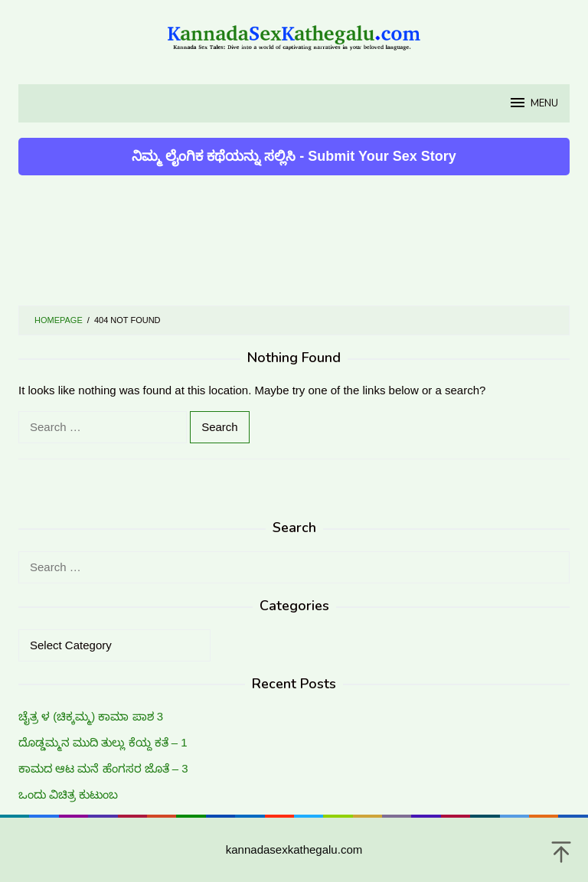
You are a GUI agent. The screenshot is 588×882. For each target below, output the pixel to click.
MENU (533, 103)
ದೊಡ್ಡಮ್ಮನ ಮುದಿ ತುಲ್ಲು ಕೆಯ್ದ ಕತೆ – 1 (103, 742)
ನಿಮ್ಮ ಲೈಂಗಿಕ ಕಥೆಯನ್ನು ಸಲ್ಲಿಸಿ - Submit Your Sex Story (294, 156)
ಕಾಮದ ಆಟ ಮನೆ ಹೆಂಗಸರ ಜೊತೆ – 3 (103, 768)
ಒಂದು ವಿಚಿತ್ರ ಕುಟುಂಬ (68, 794)
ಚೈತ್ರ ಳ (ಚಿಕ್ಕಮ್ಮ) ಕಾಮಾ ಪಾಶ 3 (91, 716)
